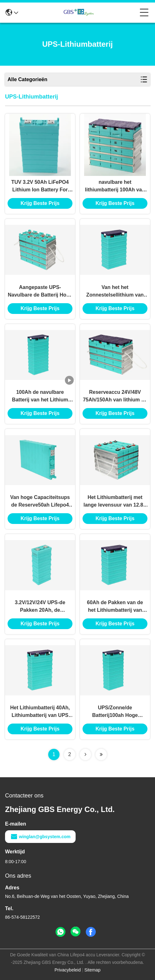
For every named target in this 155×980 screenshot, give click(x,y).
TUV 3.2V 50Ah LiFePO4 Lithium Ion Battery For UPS (40, 186)
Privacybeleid (68, 970)
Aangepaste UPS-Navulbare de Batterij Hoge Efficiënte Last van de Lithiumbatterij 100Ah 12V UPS (40, 292)
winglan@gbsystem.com (40, 837)
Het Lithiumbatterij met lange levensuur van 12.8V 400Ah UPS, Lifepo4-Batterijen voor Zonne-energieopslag (115, 502)
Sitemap (92, 970)
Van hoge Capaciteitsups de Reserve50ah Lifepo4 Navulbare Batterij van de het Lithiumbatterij (40, 502)
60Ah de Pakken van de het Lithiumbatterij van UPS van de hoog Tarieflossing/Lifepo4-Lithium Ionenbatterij (115, 607)
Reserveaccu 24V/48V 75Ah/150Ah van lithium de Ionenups (115, 397)
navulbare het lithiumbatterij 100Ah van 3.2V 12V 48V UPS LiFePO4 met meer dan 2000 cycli (115, 186)
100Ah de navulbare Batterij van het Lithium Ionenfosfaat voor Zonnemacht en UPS (40, 397)
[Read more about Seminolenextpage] (85, 755)
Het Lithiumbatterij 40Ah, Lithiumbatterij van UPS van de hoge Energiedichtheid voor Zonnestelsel (40, 712)
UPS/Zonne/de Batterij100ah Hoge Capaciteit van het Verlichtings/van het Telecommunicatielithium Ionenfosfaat (115, 712)
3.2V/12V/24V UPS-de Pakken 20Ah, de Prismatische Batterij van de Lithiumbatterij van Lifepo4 (40, 607)
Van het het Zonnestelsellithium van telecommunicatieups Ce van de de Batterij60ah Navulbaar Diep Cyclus (115, 292)
